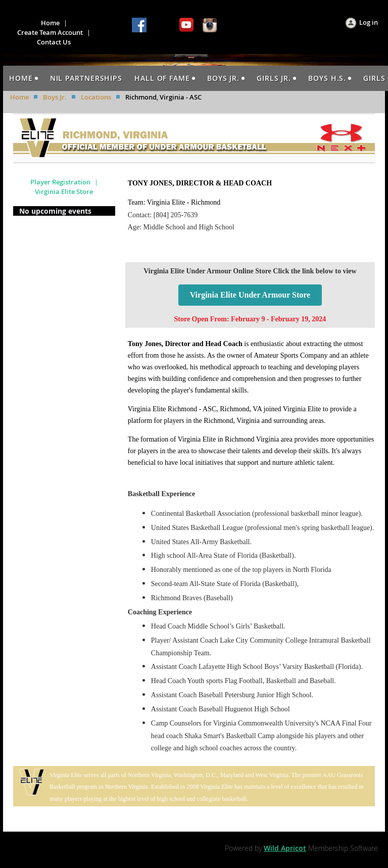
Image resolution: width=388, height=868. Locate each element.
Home (50, 23)
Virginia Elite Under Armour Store (250, 295)
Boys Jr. (55, 97)
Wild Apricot (285, 848)
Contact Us (54, 42)
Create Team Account (50, 32)
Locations (96, 97)
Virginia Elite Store (64, 191)
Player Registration (60, 182)
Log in (369, 22)
